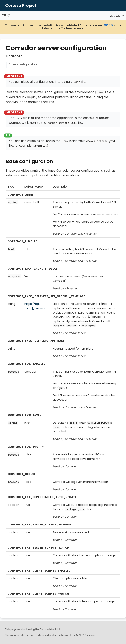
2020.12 (115, 16)
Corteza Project (21, 6)
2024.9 (108, 25)
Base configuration (23, 64)
